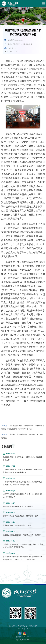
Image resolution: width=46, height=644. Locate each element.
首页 (7, 23)
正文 (23, 23)
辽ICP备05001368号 (23, 640)
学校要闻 (14, 23)
